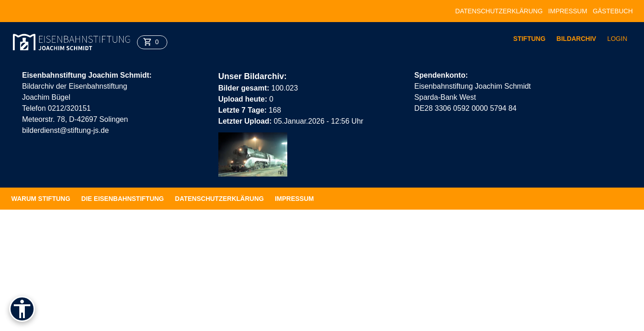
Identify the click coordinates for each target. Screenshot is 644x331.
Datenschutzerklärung (499, 11)
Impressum (568, 11)
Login (617, 39)
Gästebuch (613, 11)
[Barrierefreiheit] (22, 309)
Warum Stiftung (41, 199)
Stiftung (530, 39)
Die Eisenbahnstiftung (123, 199)
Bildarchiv (576, 39)
